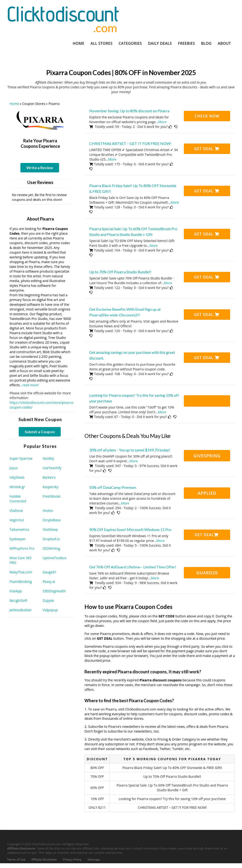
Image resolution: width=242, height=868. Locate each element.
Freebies (186, 43)
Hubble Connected (18, 499)
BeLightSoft (18, 600)
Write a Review (40, 168)
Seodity (48, 458)
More (162, 122)
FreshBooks (52, 496)
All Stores (101, 43)
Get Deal (207, 149)
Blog (206, 43)
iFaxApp (16, 591)
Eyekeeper (18, 539)
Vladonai (16, 510)
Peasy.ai (49, 582)
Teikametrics (19, 529)
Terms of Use (16, 860)
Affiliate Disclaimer (44, 860)
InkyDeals (17, 477)
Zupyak (48, 600)
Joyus (14, 468)
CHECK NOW (207, 116)
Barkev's (49, 477)
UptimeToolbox (55, 558)
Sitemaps (94, 860)
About (224, 43)
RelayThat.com (21, 572)
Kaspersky (51, 487)
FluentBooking (21, 582)
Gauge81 (50, 572)
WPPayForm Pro (22, 548)
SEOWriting (51, 548)
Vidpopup (50, 610)
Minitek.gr (17, 487)
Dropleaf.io (51, 539)
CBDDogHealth (54, 591)
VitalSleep (50, 529)
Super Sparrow (21, 458)
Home (78, 43)
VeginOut (17, 520)
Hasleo (48, 510)
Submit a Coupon (40, 432)
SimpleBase (52, 520)
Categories (130, 43)
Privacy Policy (72, 860)
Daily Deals (160, 43)
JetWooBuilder (21, 610)
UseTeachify (52, 468)
